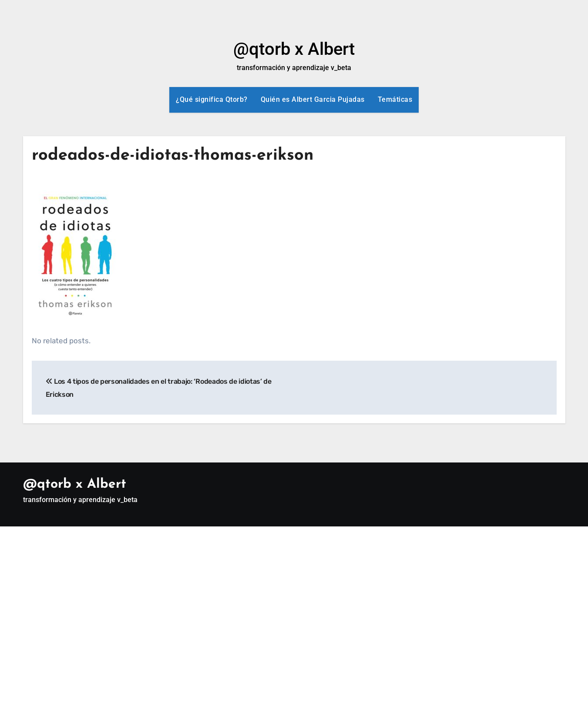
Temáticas (395, 99)
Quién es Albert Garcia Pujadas (313, 99)
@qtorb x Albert (294, 49)
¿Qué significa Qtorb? (212, 99)
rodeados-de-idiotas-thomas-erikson (173, 156)
